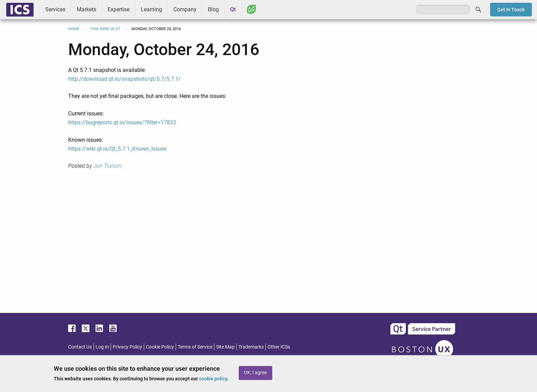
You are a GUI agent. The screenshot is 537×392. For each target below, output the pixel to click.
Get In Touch (511, 10)
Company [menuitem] (185, 9)
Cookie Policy (160, 347)
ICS (20, 10)
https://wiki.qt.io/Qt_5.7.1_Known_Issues (117, 149)
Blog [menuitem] (213, 9)
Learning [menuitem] (151, 9)
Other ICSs (279, 347)
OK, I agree (255, 373)
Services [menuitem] (55, 9)
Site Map (225, 347)
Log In (102, 347)
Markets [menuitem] (86, 9)
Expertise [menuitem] (118, 9)
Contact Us (80, 347)
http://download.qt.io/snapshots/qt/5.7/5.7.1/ (124, 79)
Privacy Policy (127, 347)
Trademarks (251, 347)
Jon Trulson (107, 166)
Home (74, 29)
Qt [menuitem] (233, 9)
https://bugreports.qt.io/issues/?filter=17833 (122, 122)
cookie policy (213, 379)
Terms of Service (195, 347)
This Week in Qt (105, 29)
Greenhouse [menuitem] (251, 9)
